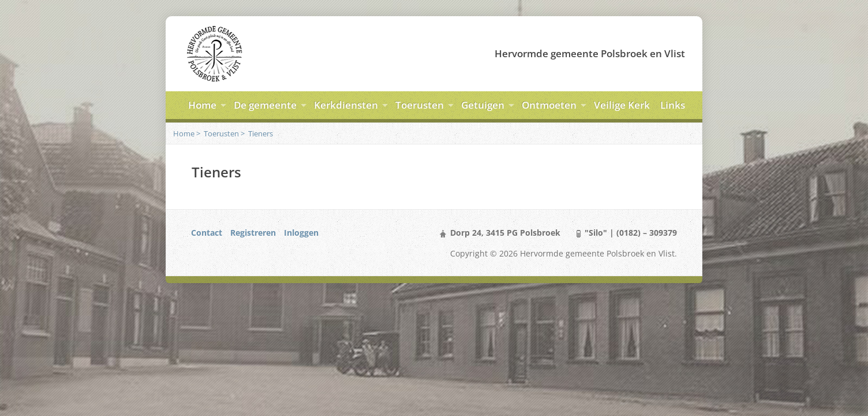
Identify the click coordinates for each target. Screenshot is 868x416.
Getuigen (483, 105)
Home (202, 105)
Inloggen (301, 233)
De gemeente (265, 105)
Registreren (253, 233)
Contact (207, 233)
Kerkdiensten (346, 105)
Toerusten (420, 105)
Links (673, 105)
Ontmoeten (549, 105)
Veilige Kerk (622, 105)
